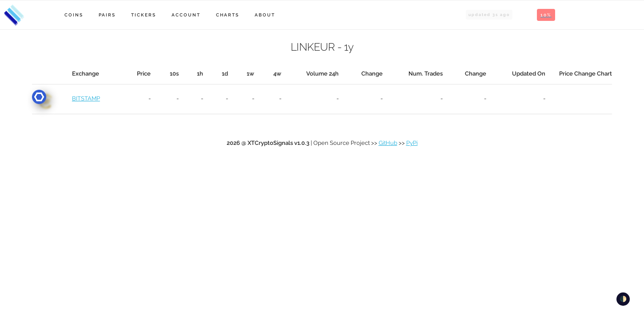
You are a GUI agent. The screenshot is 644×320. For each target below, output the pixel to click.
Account (186, 15)
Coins (74, 15)
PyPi (412, 143)
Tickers (144, 15)
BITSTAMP (86, 98)
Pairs (107, 15)
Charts (228, 15)
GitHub (388, 143)
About (265, 15)
